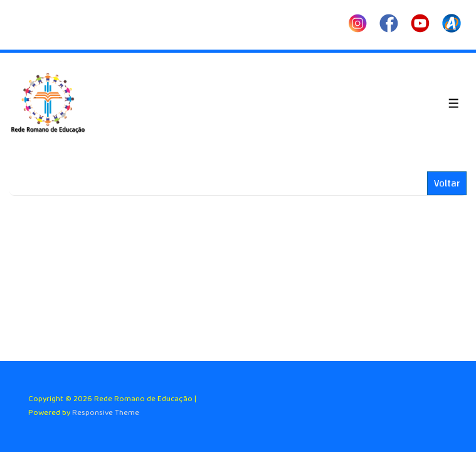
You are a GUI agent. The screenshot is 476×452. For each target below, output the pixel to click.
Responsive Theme (106, 413)
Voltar (447, 183)
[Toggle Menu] (454, 103)
